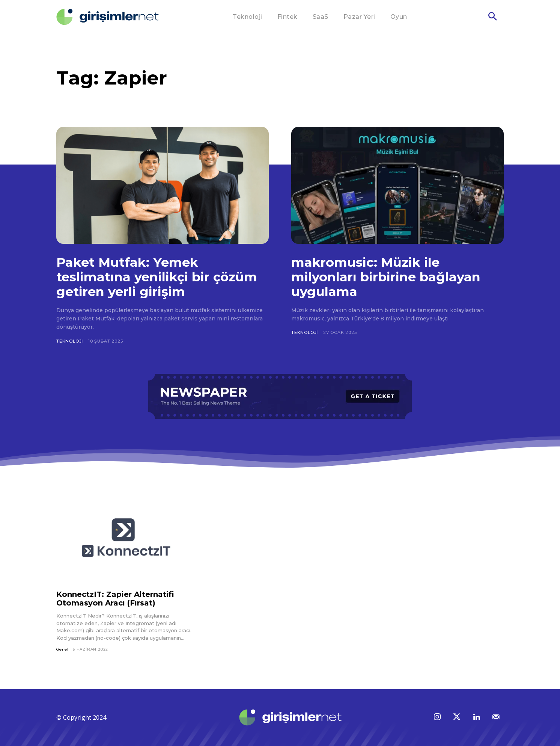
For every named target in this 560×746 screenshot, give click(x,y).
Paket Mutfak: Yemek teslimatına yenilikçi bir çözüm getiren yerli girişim (157, 277)
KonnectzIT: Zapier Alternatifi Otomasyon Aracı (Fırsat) (115, 599)
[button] (492, 17)
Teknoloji (70, 341)
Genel (62, 649)
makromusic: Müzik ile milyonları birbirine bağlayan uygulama (386, 277)
